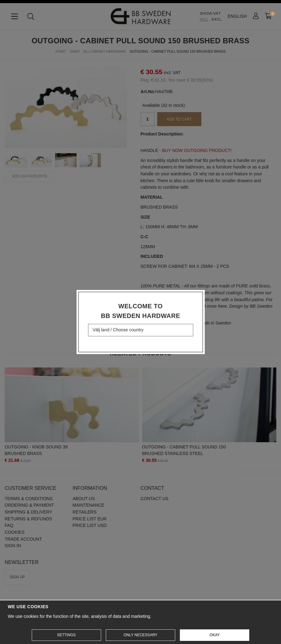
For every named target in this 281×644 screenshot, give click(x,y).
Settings (66, 635)
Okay (215, 635)
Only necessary (140, 635)
